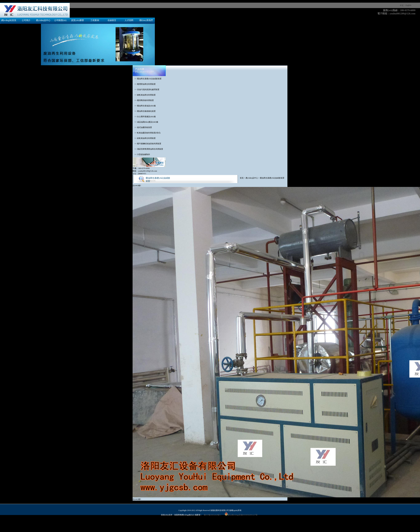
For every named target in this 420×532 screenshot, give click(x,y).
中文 (402, 5)
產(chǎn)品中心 (43, 20)
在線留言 (112, 20)
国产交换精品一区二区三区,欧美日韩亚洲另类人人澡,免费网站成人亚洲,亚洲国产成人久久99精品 (40, 520)
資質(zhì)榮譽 (77, 20)
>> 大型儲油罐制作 (141, 154)
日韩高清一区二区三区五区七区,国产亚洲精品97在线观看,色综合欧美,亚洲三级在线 (201, 523)
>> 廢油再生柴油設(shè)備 (144, 106)
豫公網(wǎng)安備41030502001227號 (241, 515)
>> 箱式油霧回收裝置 (142, 127)
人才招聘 (129, 20)
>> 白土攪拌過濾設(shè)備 (144, 117)
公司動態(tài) (60, 20)
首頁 (242, 178)
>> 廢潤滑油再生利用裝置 (144, 84)
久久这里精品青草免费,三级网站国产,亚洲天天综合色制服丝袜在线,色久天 (266, 523)
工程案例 (95, 20)
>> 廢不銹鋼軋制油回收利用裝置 (147, 144)
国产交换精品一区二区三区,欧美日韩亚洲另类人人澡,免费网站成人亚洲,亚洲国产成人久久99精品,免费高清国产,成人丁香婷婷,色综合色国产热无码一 (61, 1)
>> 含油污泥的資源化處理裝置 (146, 90)
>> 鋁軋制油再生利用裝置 (144, 138)
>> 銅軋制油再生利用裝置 (144, 95)
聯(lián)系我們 (146, 20)
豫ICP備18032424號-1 (213, 515)
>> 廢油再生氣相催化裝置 (144, 111)
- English (408, 5)
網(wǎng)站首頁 (9, 20)
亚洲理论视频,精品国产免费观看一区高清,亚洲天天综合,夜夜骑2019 (28, 523)
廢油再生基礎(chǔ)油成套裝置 (272, 178)
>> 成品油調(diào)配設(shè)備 (145, 122)
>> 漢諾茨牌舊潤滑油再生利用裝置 (148, 149)
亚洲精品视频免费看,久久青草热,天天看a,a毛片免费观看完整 (120, 525)
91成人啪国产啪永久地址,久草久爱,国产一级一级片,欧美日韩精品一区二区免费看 (330, 523)
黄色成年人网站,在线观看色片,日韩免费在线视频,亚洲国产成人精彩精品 (137, 523)
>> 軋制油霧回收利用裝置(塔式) (147, 133)
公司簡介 (26, 20)
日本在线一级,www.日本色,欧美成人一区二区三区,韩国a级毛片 (81, 523)
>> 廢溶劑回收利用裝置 (143, 100)
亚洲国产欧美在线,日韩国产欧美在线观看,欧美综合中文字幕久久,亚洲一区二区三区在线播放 (57, 525)
